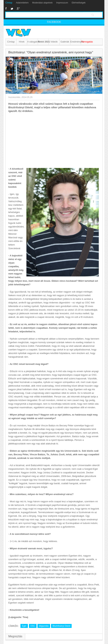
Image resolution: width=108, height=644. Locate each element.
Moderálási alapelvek (42, 3)
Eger (24, 626)
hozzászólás (14, 97)
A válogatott (32, 42)
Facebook (6, 8)
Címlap (9, 3)
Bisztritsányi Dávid (61, 626)
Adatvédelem (22, 3)
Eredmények (76, 42)
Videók (54, 42)
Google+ (18, 8)
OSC (33, 626)
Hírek (22, 42)
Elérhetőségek (79, 3)
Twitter (12, 8)
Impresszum (62, 3)
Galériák (65, 42)
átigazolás (44, 626)
